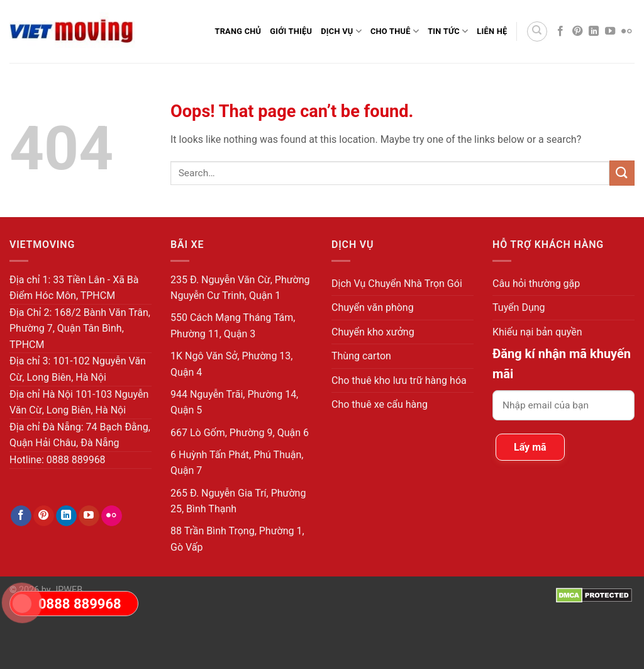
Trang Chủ (238, 31)
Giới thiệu (291, 31)
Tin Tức (448, 31)
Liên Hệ (492, 31)
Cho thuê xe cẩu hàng (380, 404)
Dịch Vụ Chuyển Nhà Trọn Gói (397, 284)
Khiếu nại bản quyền (537, 332)
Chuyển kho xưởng (373, 332)
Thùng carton (361, 356)
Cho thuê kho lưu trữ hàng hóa (399, 380)
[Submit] (622, 173)
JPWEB (68, 590)
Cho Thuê (395, 31)
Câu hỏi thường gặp (536, 284)
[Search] (537, 31)
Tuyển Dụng (519, 307)
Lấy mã (530, 447)
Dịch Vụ (341, 31)
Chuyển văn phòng (373, 307)
